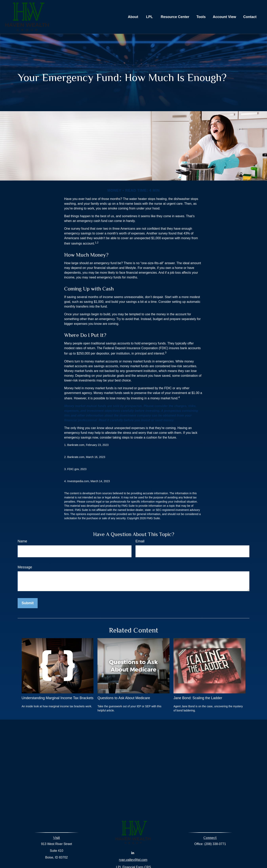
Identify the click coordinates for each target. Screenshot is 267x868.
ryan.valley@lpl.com (133, 860)
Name (22, 541)
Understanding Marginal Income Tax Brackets (58, 698)
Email (140, 541)
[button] (133, 17)
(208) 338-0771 (215, 844)
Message (25, 567)
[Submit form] (28, 603)
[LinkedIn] (133, 853)
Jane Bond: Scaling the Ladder (198, 698)
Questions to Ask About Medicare (124, 698)
